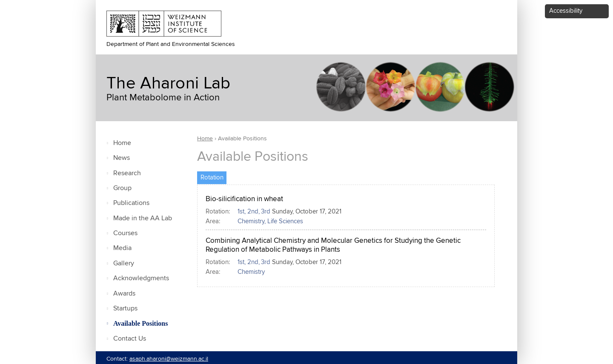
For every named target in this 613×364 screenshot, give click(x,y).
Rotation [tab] (214, 176)
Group (122, 188)
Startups (125, 309)
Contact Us (130, 339)
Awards (124, 294)
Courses (125, 233)
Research (127, 173)
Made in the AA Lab (143, 218)
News (122, 158)
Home (122, 143)
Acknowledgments (141, 278)
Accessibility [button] (566, 11)
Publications (131, 203)
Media (122, 248)
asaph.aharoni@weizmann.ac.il (169, 359)
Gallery (124, 263)
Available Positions (140, 323)
